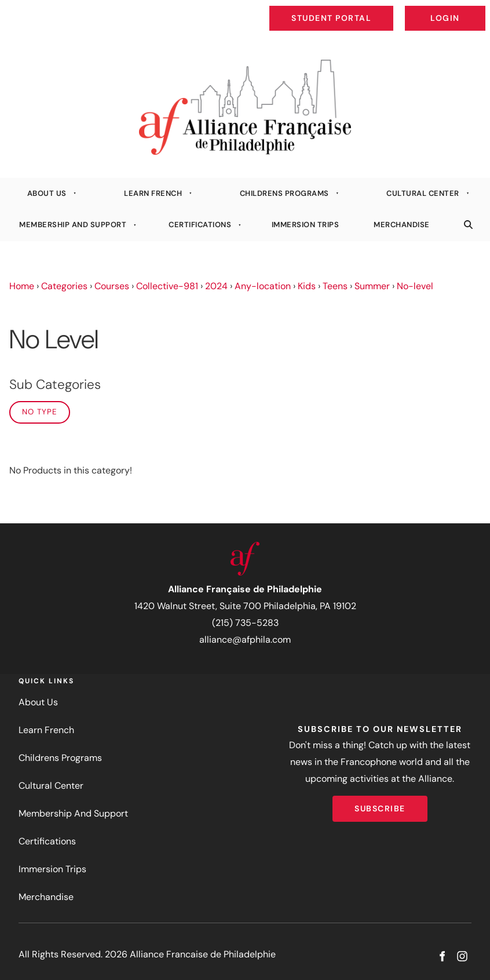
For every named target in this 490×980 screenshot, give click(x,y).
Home (22, 286)
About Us (47, 193)
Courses (112, 286)
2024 (216, 286)
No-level (415, 286)
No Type (40, 412)
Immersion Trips (306, 225)
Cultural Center (423, 193)
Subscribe (380, 804)
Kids (307, 286)
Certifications (200, 225)
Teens (335, 286)
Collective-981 (167, 286)
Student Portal (358, 9)
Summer (372, 286)
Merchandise (402, 225)
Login (476, 9)
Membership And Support (73, 225)
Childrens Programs (284, 193)
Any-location (263, 286)
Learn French (153, 193)
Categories (64, 286)
